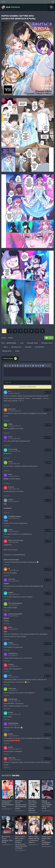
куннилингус (40, 347)
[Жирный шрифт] (5, 366)
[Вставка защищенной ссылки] (33, 366)
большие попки (47, 343)
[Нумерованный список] (23, 366)
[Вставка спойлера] (41, 366)
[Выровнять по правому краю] (18, 366)
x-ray (22, 343)
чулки (5, 347)
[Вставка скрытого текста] (43, 366)
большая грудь (33, 343)
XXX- (13, 7)
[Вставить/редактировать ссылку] (28, 366)
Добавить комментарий (28, 387)
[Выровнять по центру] (15, 366)
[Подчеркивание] (10, 366)
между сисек (7, 351)
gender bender (11, 343)
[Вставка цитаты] (36, 366)
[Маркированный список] (21, 366)
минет (17, 351)
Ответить (7, 405)
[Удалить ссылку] (31, 366)
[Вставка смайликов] (26, 366)
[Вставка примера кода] (38, 366)
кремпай (28, 347)
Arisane (10, 338)
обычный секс (16, 347)
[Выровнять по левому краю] (13, 366)
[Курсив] (8, 366)
